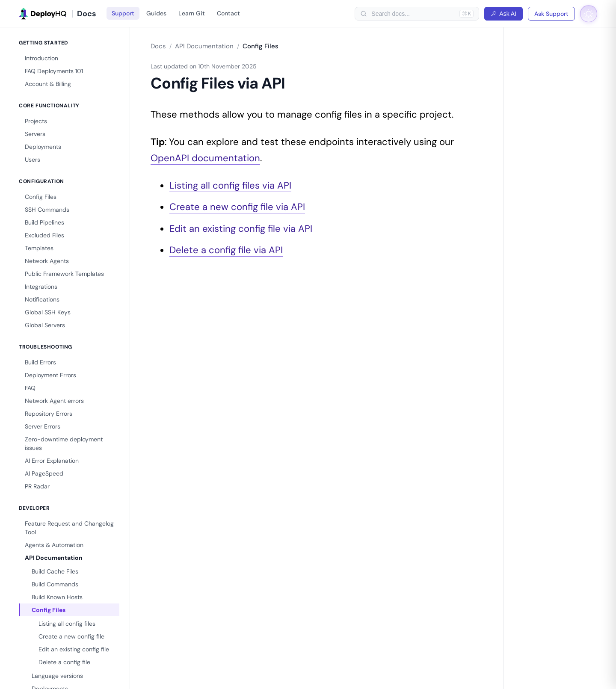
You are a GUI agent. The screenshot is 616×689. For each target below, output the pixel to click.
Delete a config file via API (226, 250)
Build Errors (40, 362)
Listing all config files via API (230, 185)
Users (33, 160)
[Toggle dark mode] (589, 14)
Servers (35, 134)
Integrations (41, 287)
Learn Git (192, 13)
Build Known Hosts (57, 597)
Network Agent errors (54, 401)
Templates (39, 248)
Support (123, 13)
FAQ (30, 388)
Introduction (41, 58)
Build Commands (55, 584)
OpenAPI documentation (205, 158)
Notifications (42, 299)
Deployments (43, 147)
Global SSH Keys (48, 312)
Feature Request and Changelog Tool (69, 528)
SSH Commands (47, 210)
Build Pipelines (44, 222)
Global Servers (45, 325)
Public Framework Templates (64, 274)
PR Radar (37, 486)
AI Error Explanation (52, 461)
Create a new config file (71, 636)
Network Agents (47, 261)
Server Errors (43, 426)
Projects (36, 121)
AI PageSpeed (44, 473)
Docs (158, 46)
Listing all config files (67, 624)
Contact (228, 13)
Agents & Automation (54, 545)
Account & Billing (48, 84)
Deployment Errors (50, 375)
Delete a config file (64, 662)
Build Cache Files (55, 571)
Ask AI (503, 14)
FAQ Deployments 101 (54, 71)
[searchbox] (413, 14)
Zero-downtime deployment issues (64, 444)
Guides (156, 13)
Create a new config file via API (237, 207)
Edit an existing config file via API (241, 229)
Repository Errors (49, 414)
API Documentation (54, 558)
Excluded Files (44, 235)
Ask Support (551, 14)
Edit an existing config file (74, 649)
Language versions (57, 676)
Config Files (41, 197)
